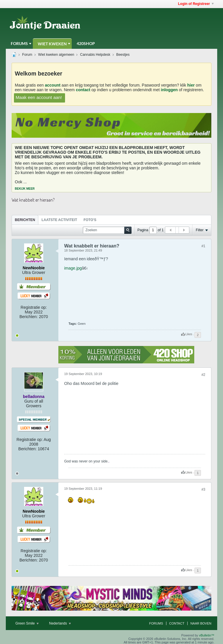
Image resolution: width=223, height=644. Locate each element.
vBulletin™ (207, 635)
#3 (203, 489)
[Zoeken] (107, 230)
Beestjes (123, 55)
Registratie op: (34, 307)
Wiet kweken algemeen (56, 55)
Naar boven (201, 623)
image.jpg (73, 268)
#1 (203, 246)
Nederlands (60, 623)
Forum (27, 55)
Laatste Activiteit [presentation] (59, 220)
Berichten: (29, 317)
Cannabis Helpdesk (95, 55)
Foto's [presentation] (90, 220)
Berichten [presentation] (25, 220)
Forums (19, 43)
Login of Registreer (196, 4)
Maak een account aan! (39, 97)
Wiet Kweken (52, 44)
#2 (203, 375)
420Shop (86, 43)
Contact (177, 623)
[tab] (25, 220)
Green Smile (27, 623)
